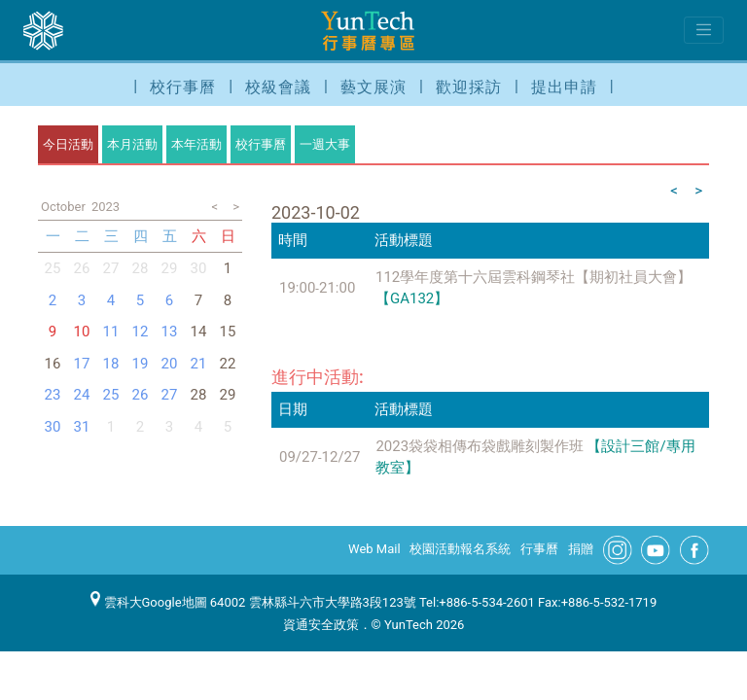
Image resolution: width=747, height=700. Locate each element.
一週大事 (325, 144)
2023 (106, 207)
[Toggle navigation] (704, 30)
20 (170, 364)
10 (82, 332)
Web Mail (374, 549)
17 (82, 364)
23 (53, 395)
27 (111, 268)
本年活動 (196, 144)
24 (82, 395)
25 (53, 268)
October (63, 207)
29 (170, 268)
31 (82, 427)
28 (141, 268)
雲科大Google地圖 (149, 602)
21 (199, 364)
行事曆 (539, 549)
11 (111, 332)
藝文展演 (373, 87)
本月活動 (132, 144)
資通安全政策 (321, 625)
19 (141, 364)
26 (82, 268)
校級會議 (278, 87)
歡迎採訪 (469, 87)
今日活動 (68, 144)
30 (53, 427)
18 (111, 364)
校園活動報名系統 (460, 549)
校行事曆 (183, 87)
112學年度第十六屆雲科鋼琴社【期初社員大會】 (534, 277)
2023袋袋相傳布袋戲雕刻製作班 (480, 446)
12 (141, 332)
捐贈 (581, 549)
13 (170, 332)
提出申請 (564, 87)
